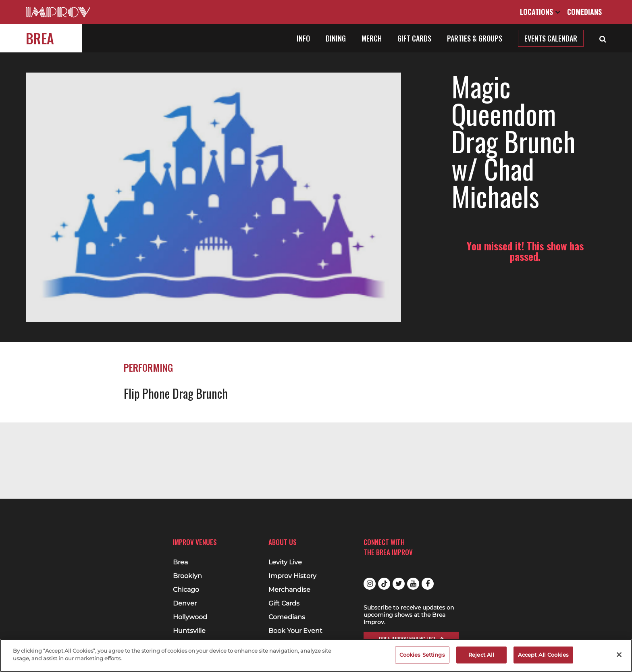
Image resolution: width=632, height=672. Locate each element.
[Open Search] (603, 38)
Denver (185, 603)
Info (303, 38)
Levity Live (285, 562)
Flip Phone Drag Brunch (176, 337)
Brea (40, 38)
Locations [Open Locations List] (540, 12)
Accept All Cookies (543, 655)
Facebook (428, 584)
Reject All (481, 655)
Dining (336, 38)
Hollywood (190, 617)
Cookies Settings (422, 655)
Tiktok (384, 584)
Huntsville (189, 631)
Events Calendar (551, 38)
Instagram (370, 584)
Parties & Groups (475, 38)
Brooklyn (187, 576)
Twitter (399, 584)
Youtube (413, 584)
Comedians (584, 12)
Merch (372, 38)
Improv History (292, 576)
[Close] (619, 655)
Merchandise (289, 590)
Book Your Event (295, 631)
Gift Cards (414, 38)
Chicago (186, 590)
